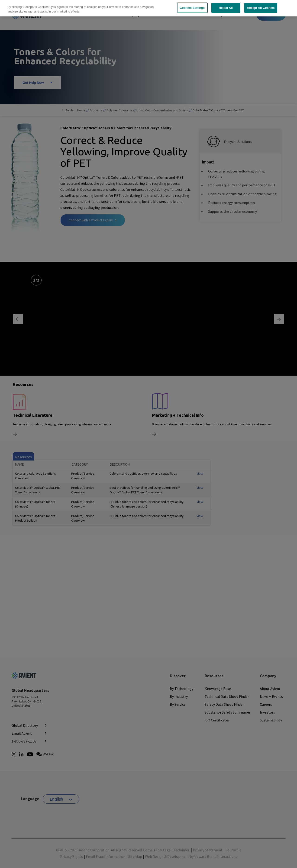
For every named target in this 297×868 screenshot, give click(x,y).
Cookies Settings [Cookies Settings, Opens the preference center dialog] (192, 6)
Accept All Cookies (261, 6)
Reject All (226, 6)
